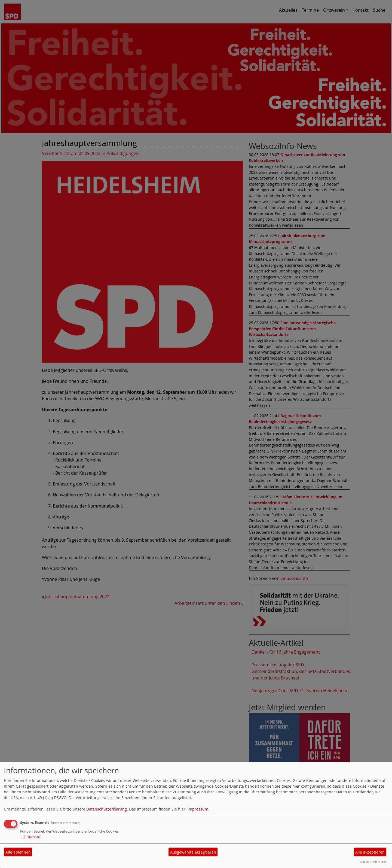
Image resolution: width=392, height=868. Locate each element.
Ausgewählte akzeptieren (193, 852)
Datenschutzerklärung (107, 809)
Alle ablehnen (18, 852)
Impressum (198, 809)
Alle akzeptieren (370, 852)
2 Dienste (30, 837)
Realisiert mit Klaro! (372, 862)
